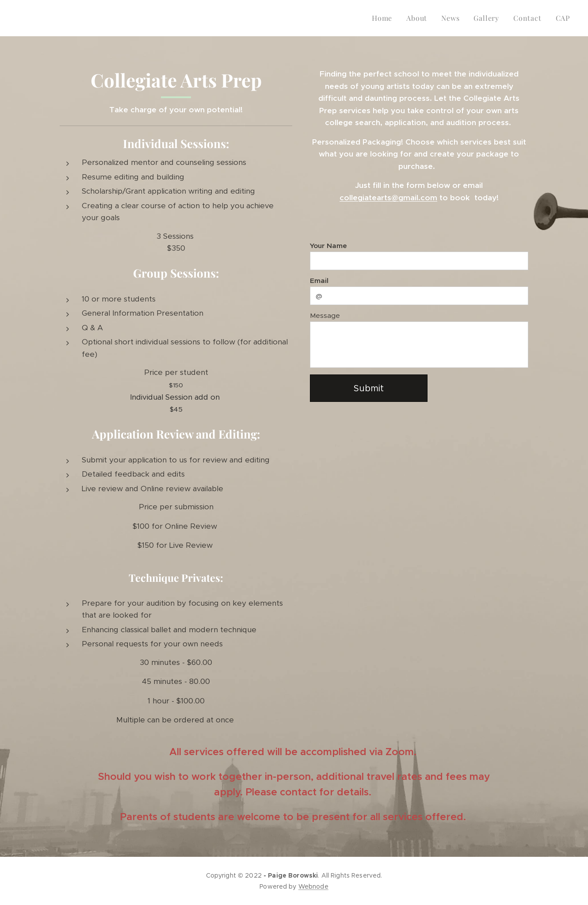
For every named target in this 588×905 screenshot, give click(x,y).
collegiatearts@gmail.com (388, 198)
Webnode (313, 886)
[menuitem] (384, 18)
